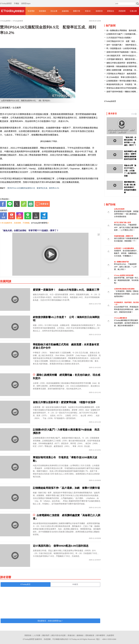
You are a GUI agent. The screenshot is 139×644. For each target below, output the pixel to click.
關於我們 (46, 635)
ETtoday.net (75, 639)
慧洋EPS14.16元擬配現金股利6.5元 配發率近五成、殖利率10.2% (33, 188)
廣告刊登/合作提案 (58, 635)
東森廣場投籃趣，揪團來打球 (124, 236)
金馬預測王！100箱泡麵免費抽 (124, 248)
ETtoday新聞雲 (6, 1)
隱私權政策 (90, 635)
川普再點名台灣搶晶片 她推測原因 (121, 74)
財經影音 (99, 11)
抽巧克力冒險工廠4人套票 (122, 222)
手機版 (17, 1)
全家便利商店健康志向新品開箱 (124, 289)
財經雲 (13, 11)
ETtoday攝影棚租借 (120, 318)
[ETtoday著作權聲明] (39, 223)
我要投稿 (28, 635)
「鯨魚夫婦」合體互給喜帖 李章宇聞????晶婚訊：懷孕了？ (30, 231)
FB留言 (75, 584)
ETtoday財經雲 (110, 101)
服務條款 (80, 635)
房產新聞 (122, 11)
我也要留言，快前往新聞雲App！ (50, 621)
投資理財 (31, 11)
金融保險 (65, 11)
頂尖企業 (54, 11)
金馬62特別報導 (119, 209)
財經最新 (43, 11)
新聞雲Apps (26, 1)
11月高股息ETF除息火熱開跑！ (119, 38)
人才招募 (37, 635)
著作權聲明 (101, 635)
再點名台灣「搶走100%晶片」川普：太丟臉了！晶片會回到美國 (130, 171)
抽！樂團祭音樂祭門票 (121, 262)
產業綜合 (111, 11)
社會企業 (133, 11)
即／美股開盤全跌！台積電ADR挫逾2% (123, 48)
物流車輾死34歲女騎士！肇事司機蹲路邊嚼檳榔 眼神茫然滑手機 (130, 155)
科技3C (88, 11)
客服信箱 (71, 635)
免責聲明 (111, 635)
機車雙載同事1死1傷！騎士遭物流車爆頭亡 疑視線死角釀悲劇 (130, 187)
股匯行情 (77, 11)
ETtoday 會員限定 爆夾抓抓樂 (124, 275)
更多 (134, 114)
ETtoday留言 (25, 584)
